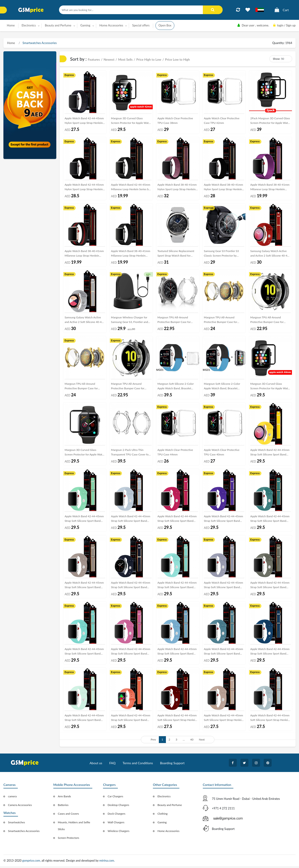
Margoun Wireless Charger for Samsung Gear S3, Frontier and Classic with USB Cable (129, 321)
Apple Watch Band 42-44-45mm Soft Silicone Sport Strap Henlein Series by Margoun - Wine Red (177, 720)
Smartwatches (16, 824)
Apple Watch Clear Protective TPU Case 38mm (175, 121)
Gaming (162, 824)
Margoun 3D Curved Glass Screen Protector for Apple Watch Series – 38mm (85, 454)
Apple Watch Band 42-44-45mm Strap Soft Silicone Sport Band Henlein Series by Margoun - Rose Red (177, 521)
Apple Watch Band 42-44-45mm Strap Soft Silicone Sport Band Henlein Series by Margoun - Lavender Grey (224, 587)
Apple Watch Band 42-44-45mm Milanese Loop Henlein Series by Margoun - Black (131, 188)
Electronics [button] (29, 25)
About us (96, 765)
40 (192, 741)
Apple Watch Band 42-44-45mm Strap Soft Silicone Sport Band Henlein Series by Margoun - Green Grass (84, 654)
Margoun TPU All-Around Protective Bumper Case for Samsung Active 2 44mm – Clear (270, 321)
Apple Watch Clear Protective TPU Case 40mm (222, 453)
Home (11, 25)
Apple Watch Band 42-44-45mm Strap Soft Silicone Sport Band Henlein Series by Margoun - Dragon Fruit (131, 654)
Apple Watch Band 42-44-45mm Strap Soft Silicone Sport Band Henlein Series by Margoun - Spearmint (84, 521)
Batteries (63, 807)
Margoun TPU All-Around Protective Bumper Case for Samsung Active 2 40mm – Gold (84, 388)
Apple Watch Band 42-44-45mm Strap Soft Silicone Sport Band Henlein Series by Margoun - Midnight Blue (131, 587)
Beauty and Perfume (170, 807)
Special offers (141, 25)
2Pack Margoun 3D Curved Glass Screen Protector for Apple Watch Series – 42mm (271, 122)
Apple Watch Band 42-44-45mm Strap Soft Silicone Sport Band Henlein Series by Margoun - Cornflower (177, 654)
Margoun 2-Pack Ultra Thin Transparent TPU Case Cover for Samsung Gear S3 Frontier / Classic (130, 454)
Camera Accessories (20, 807)
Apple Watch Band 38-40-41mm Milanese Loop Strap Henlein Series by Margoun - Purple (270, 188)
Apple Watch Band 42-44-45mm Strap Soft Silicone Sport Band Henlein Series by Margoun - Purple (224, 521)
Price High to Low (149, 59)
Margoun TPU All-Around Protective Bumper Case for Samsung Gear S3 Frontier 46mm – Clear (177, 321)
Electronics (164, 798)
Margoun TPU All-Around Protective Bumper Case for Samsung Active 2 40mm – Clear (130, 388)
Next (202, 741)
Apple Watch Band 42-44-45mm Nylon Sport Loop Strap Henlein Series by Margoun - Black (84, 188)
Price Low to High (177, 59)
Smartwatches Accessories (39, 43)
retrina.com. (107, 862)
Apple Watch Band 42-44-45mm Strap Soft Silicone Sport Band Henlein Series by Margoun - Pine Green (270, 521)
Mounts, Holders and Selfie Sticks (74, 828)
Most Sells (125, 59)
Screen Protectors (69, 840)
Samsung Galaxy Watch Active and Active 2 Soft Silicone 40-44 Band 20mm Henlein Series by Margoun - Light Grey (84, 321)
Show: (276, 59)
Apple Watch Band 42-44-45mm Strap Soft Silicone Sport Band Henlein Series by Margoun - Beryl (84, 720)
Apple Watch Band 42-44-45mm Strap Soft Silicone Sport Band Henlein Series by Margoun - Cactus (224, 654)
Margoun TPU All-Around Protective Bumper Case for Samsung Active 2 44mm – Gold (223, 321)
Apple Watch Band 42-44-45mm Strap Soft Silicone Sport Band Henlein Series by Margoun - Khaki (270, 587)
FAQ (112, 765)
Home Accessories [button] (111, 25)
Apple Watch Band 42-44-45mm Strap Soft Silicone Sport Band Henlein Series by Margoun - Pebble (84, 587)
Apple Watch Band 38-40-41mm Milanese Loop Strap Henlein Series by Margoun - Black (131, 255)
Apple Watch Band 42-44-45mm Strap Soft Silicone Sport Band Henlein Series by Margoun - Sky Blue (131, 521)
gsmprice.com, (32, 862)
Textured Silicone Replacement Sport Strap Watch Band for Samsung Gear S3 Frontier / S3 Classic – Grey (176, 255)
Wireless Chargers (118, 833)
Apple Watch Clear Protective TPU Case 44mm (175, 453)
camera (12, 798)
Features (94, 59)
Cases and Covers (68, 815)
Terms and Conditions (138, 765)
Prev (153, 741)
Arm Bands (64, 798)
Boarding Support (172, 765)
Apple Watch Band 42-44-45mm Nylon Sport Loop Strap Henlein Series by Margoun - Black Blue (84, 122)
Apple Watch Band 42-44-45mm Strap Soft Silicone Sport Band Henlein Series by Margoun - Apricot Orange (131, 720)
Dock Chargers (116, 815)
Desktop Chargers (118, 807)
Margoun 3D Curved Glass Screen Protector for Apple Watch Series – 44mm (271, 388)
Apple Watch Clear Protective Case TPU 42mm (222, 121)
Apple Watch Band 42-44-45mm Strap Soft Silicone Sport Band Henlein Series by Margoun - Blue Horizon (270, 654)
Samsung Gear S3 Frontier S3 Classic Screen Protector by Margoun (221, 255)
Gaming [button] (85, 25)
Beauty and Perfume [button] (58, 25)
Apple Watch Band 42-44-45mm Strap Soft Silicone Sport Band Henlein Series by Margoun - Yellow (270, 454)
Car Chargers (115, 798)
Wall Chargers (116, 824)
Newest (109, 59)
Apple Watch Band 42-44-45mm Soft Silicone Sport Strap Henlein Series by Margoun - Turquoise (270, 720)
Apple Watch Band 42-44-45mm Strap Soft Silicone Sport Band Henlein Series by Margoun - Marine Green (177, 587)
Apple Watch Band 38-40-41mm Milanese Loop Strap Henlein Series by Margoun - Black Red (84, 255)
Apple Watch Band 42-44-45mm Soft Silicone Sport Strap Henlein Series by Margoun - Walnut (224, 720)
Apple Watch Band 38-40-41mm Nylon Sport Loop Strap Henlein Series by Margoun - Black (224, 188)
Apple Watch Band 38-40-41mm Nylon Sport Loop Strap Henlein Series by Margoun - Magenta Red (177, 188)
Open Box (165, 25)
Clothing (162, 815)
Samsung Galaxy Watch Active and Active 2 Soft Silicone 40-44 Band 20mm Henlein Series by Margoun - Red (269, 255)
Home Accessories (168, 833)
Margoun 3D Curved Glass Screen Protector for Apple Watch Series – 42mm (131, 122)
